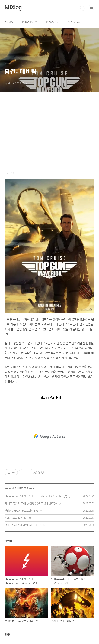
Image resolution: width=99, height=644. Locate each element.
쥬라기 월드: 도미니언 (16, 518)
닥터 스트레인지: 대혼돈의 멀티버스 (23, 525)
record (9, 488)
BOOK (9, 22)
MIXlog (13, 8)
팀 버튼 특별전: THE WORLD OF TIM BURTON (31, 504)
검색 (83, 8)
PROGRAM (30, 22)
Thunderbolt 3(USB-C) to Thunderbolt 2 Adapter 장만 (36, 496)
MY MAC (74, 22)
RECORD (52, 22)
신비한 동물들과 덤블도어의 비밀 (21, 511)
